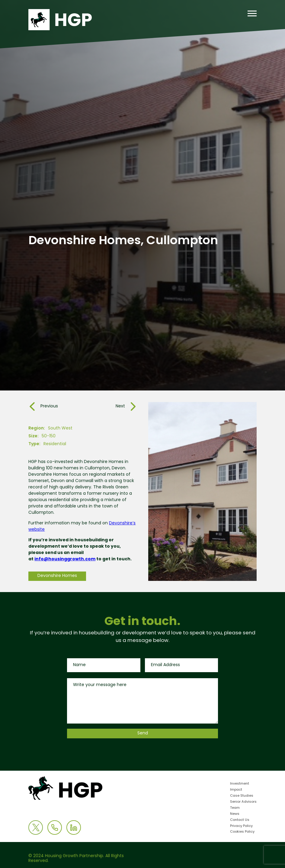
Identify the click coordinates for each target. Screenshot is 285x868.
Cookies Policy (242, 832)
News (235, 814)
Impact (236, 790)
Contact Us (240, 820)
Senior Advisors (243, 802)
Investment (240, 784)
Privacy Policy (241, 826)
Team (235, 808)
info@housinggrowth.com (65, 559)
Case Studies (242, 796)
